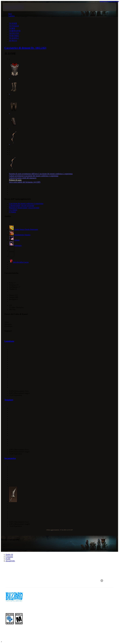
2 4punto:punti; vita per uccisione (22, 206)
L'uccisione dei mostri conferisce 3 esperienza (26, 203)
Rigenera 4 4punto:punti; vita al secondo (24, 208)
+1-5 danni (13, 210)
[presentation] (10, 7)
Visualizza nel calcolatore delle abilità (109, 1)
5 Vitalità (12, 212)
